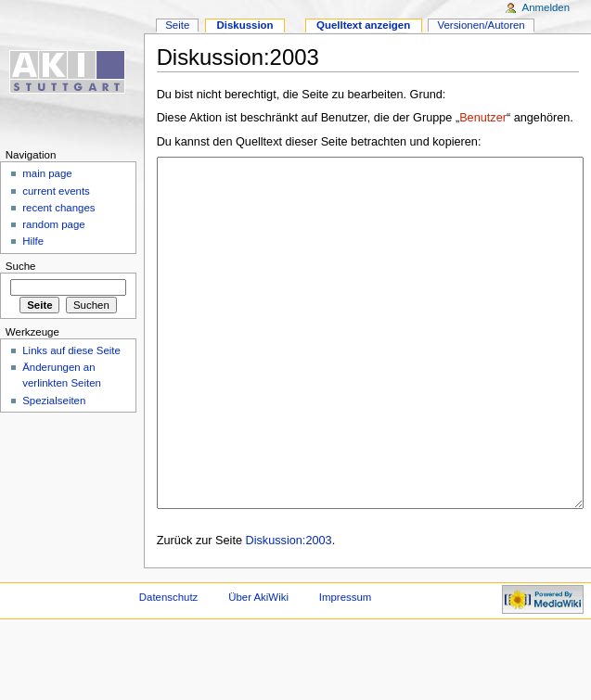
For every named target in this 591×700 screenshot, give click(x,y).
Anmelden (546, 7)
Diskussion (244, 25)
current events (56, 191)
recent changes (58, 208)
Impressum (346, 667)
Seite (177, 25)
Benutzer (483, 118)
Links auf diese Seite (71, 350)
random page (54, 224)
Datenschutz (169, 667)
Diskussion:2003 (289, 610)
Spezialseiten (54, 401)
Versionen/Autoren (481, 25)
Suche (21, 266)
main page (47, 173)
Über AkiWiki (258, 667)
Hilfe (33, 241)
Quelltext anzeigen (363, 25)
